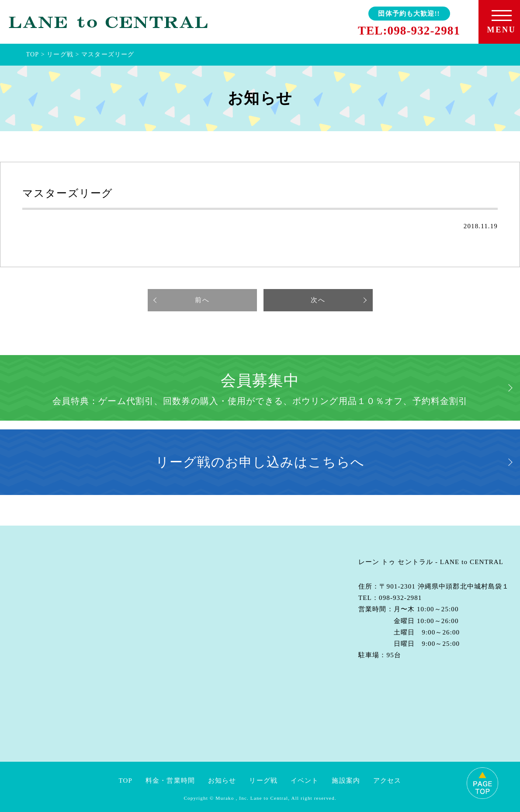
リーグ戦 (263, 781)
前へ (202, 300)
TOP (126, 781)
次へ (318, 300)
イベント (305, 781)
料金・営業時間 (170, 781)
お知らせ (222, 781)
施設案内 (346, 781)
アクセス (387, 781)
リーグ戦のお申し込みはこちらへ (260, 462)
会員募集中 (260, 389)
